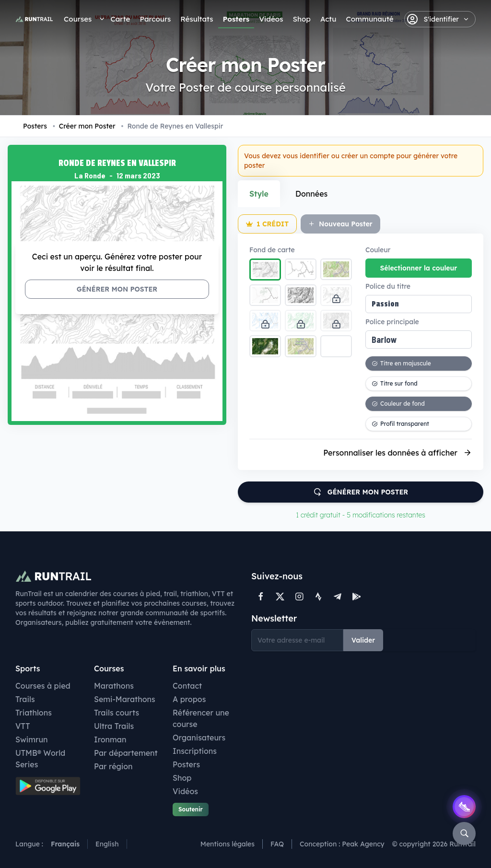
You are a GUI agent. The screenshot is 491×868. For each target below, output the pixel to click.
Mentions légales (228, 844)
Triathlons (34, 713)
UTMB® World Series (40, 759)
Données (311, 194)
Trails (25, 699)
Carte (120, 19)
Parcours (155, 19)
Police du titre (388, 286)
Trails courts (117, 713)
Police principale (392, 322)
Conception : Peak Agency (342, 844)
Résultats (197, 19)
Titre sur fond (395, 383)
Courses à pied (43, 686)
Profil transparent (400, 424)
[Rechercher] (464, 833)
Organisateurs (199, 738)
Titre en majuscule (401, 363)
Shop (301, 19)
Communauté (369, 19)
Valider (363, 640)
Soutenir (191, 809)
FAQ (277, 844)
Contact (187, 686)
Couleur (378, 250)
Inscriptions (195, 751)
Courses (78, 19)
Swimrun (32, 739)
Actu (328, 19)
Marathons (114, 686)
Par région (113, 766)
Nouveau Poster (340, 224)
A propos (189, 699)
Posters (236, 19)
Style (259, 194)
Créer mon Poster (84, 126)
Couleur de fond (398, 404)
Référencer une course (201, 718)
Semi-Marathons (125, 699)
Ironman (110, 739)
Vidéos (271, 19)
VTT (23, 726)
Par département (126, 753)
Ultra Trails (114, 726)
